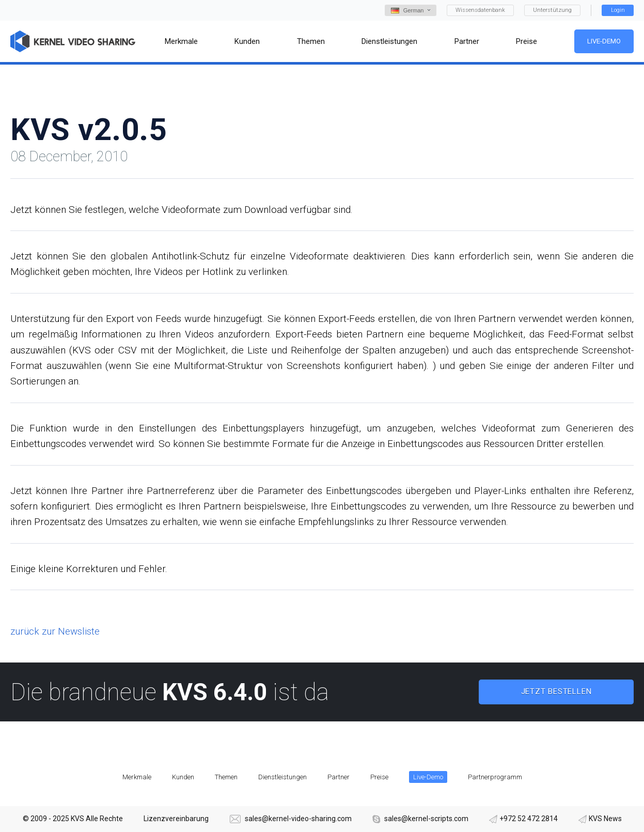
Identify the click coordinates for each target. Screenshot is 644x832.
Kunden (183, 777)
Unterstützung (552, 10)
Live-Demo (604, 41)
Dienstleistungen (282, 777)
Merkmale (137, 777)
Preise (379, 777)
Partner (339, 777)
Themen (226, 777)
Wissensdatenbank (480, 10)
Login (618, 10)
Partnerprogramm (495, 777)
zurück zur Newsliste (55, 631)
